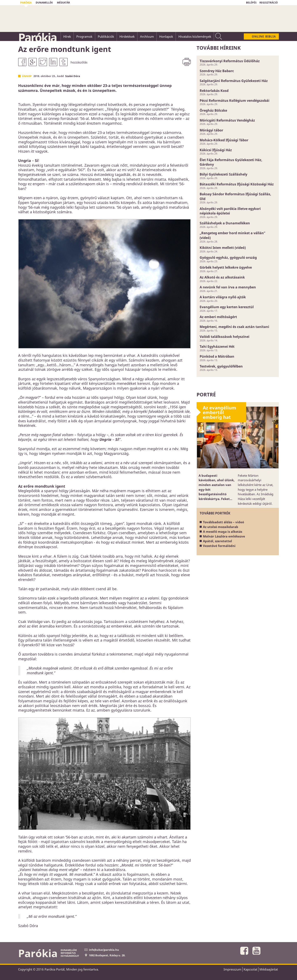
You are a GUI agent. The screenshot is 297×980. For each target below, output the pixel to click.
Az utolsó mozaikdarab (221, 527)
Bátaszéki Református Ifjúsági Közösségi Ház (237, 184)
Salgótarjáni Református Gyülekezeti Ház (234, 81)
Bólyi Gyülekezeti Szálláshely (223, 174)
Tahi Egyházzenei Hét (217, 347)
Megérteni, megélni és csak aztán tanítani (234, 327)
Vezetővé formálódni (219, 546)
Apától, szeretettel (217, 541)
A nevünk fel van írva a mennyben (228, 287)
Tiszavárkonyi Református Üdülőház (230, 61)
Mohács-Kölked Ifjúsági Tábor (224, 140)
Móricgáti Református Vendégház (227, 120)
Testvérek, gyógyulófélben (221, 366)
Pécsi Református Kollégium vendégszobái (235, 101)
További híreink (219, 48)
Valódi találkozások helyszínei (225, 337)
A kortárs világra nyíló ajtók (223, 297)
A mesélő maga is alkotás (223, 532)
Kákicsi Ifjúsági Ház (216, 150)
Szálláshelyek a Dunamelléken (225, 223)
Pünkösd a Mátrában (217, 356)
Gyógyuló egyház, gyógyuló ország (228, 258)
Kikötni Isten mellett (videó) (223, 248)
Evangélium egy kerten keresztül (227, 307)
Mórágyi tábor (211, 130)
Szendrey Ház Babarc (217, 71)
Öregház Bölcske (213, 110)
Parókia (37, 37)
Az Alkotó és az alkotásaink (222, 277)
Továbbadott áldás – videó (223, 522)
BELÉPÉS (251, 3)
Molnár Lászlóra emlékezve (224, 536)
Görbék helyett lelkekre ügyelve (226, 267)
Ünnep (27, 76)
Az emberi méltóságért (218, 317)
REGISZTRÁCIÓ (269, 3)
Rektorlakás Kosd (214, 91)
